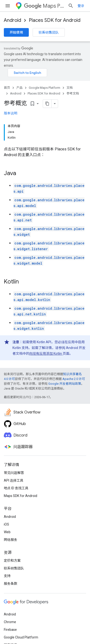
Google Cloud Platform (21, 637)
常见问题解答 (14, 473)
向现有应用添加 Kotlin (46, 354)
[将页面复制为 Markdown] (41, 104)
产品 (19, 88)
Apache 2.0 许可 (74, 379)
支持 (7, 576)
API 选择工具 (14, 480)
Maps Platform (44, 6)
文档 (70, 88)
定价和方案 (12, 561)
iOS (6, 524)
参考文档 (73, 93)
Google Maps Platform (45, 88)
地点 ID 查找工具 (16, 488)
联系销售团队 (49, 32)
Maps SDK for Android (21, 496)
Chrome (10, 622)
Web (7, 532)
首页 (7, 88)
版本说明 (11, 113)
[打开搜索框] (71, 6)
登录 (81, 6)
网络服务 (11, 540)
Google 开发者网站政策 (65, 384)
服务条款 (11, 584)
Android (12, 20)
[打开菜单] (8, 6)
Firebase (10, 630)
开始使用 (16, 32)
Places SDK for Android (55, 20)
